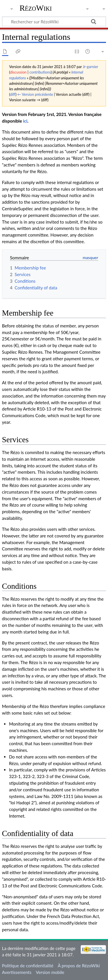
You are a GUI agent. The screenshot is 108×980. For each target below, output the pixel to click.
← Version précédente (35, 94)
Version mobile (50, 972)
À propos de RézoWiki (79, 966)
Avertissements (17, 972)
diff (13, 94)
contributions (40, 72)
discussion (18, 72)
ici (25, 121)
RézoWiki (36, 8)
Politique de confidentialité (28, 966)
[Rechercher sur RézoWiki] (54, 21)
